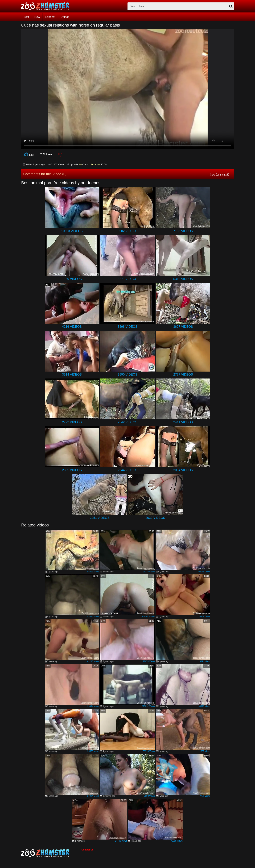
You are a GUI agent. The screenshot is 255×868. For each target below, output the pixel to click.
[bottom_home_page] (51, 853)
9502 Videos (127, 231)
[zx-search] (181, 6)
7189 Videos (72, 279)
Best (26, 17)
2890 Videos (127, 375)
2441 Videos (183, 422)
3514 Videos (72, 375)
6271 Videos (127, 279)
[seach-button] (231, 6)
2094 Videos (183, 470)
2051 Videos (100, 518)
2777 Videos (183, 375)
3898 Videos (127, 327)
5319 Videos (183, 279)
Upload (65, 17)
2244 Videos (127, 470)
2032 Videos (155, 518)
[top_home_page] (47, 6)
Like (29, 154)
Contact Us (87, 850)
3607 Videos (183, 327)
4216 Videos (72, 327)
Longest (50, 17)
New (37, 17)
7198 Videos (183, 231)
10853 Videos (72, 231)
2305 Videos (72, 470)
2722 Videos (72, 422)
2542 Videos (127, 422)
